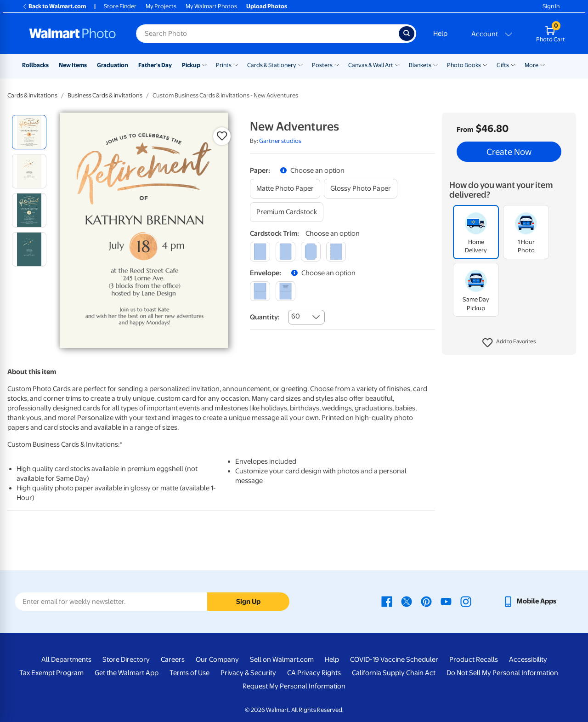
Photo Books (464, 65)
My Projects (161, 6)
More (531, 65)
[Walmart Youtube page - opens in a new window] (446, 601)
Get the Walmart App (127, 673)
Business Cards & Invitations (105, 95)
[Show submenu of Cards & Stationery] (300, 64)
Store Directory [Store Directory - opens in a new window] (126, 659)
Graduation (113, 65)
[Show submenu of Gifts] (513, 64)
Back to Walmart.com (54, 6)
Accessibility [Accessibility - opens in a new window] (528, 659)
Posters (322, 65)
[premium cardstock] (287, 212)
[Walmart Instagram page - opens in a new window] (466, 601)
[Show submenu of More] (543, 64)
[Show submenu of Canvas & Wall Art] (397, 64)
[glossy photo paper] (361, 189)
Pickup (191, 65)
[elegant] (311, 252)
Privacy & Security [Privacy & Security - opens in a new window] (248, 673)
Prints (224, 65)
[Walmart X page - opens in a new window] (407, 601)
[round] (286, 252)
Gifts (503, 65)
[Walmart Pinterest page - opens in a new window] (426, 601)
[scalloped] (336, 252)
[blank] (260, 291)
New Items (73, 65)
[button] (509, 343)
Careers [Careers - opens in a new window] (173, 659)
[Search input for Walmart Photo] (267, 34)
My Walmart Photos (211, 6)
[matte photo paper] (285, 189)
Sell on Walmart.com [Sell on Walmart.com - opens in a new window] (282, 659)
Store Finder (120, 6)
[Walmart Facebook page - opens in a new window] (387, 601)
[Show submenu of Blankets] (435, 64)
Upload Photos (267, 6)
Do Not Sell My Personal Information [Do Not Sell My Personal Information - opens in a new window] (502, 673)
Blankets (420, 65)
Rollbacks (35, 65)
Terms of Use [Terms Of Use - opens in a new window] (189, 673)
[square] (260, 252)
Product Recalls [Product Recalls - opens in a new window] (474, 659)
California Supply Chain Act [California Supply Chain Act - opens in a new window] (394, 673)
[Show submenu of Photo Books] (485, 64)
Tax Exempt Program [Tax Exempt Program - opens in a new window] (51, 673)
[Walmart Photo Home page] (73, 34)
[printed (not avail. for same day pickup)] (286, 291)
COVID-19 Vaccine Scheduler (394, 659)
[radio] (29, 132)
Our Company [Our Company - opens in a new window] (217, 659)
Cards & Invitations (32, 95)
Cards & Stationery (272, 65)
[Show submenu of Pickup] (204, 64)
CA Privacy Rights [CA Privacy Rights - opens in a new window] (314, 673)
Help (440, 34)
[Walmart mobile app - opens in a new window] (529, 601)
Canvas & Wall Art (371, 65)
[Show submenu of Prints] (236, 64)
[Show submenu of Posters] (337, 64)
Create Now (509, 152)
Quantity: (265, 317)
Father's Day (155, 65)
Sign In (551, 6)
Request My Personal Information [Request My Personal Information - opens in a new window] (294, 686)
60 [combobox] (296, 316)
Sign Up (248, 602)
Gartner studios (280, 141)
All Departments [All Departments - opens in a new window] (66, 659)
